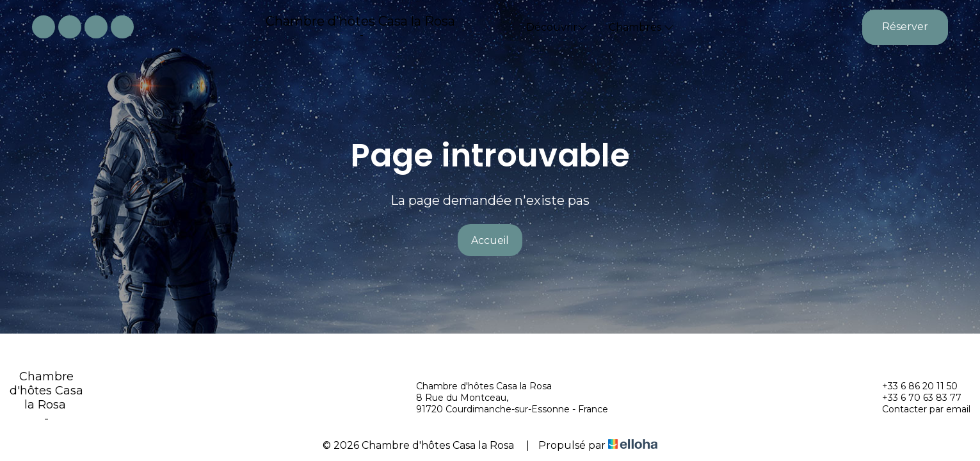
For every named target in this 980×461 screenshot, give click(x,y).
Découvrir (557, 27)
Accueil (490, 240)
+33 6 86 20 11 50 (912, 386)
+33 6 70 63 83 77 (914, 398)
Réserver (905, 27)
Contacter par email (919, 409)
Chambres (641, 27)
